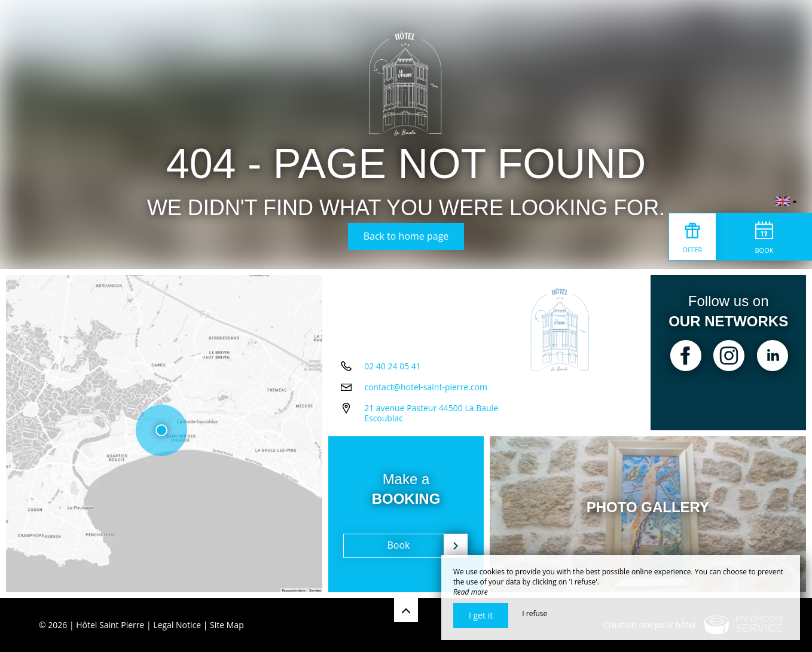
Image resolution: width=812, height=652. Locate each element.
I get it (481, 615)
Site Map (227, 625)
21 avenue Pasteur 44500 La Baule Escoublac (431, 413)
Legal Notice (177, 625)
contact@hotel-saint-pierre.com (426, 387)
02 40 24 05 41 (393, 366)
